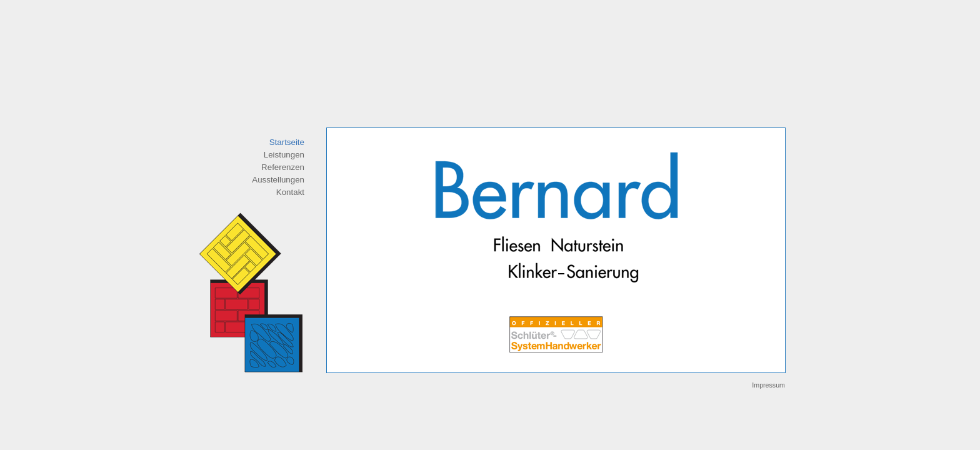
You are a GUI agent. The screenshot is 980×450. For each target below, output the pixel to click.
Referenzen (283, 167)
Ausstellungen (278, 180)
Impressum (768, 385)
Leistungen (284, 155)
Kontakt (290, 192)
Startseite (287, 142)
